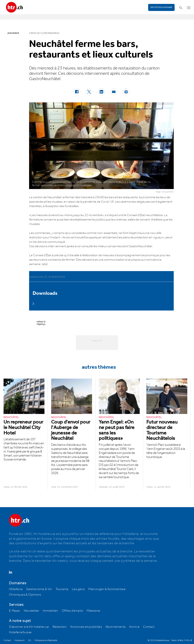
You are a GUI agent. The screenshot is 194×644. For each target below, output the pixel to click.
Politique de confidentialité (46, 640)
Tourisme (62, 589)
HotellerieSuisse (20, 632)
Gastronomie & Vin (39, 589)
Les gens (78, 589)
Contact (149, 627)
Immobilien (51, 611)
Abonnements (116, 627)
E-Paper (15, 611)
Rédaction (60, 627)
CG (30, 640)
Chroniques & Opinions (25, 595)
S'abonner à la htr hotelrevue (29, 627)
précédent (13, 33)
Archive (134, 627)
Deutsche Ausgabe (161, 7)
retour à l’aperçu (41, 323)
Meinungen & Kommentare (107, 589)
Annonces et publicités (86, 627)
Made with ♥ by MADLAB (181, 640)
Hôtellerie (16, 589)
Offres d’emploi (72, 611)
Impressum (19, 640)
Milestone (93, 611)
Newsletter (32, 611)
